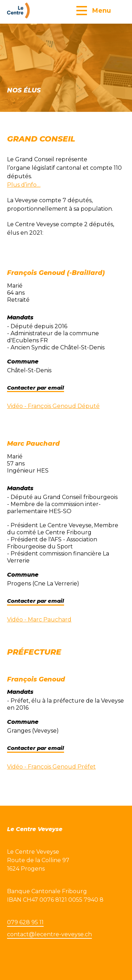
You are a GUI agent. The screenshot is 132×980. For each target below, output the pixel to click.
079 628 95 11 (25, 922)
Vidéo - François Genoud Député (53, 406)
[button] (94, 10)
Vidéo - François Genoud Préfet (51, 767)
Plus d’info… (24, 185)
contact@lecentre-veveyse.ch (49, 934)
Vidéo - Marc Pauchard (39, 620)
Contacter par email (36, 388)
